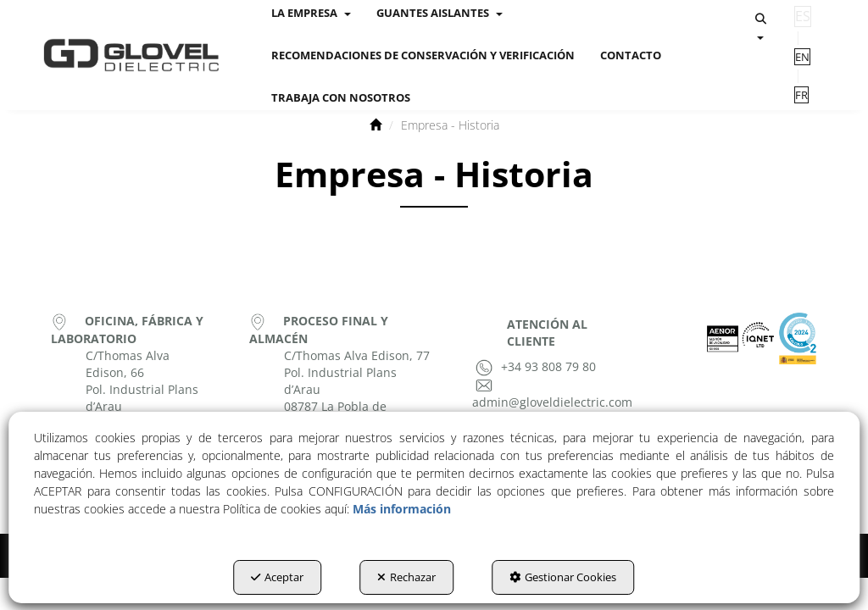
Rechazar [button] (406, 577)
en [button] (802, 57)
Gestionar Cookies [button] (563, 577)
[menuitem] (423, 55)
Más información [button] (402, 509)
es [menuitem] (803, 16)
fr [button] (801, 95)
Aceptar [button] (277, 577)
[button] (131, 55)
